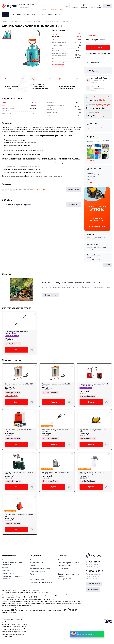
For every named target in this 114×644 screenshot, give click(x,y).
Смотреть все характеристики (62, 62)
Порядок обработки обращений (41, 583)
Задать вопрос (74, 204)
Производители (35, 577)
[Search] (67, 6)
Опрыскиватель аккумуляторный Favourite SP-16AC (19, 473)
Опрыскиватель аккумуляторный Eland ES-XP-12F (19, 385)
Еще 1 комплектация (11, 395)
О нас (13, 14)
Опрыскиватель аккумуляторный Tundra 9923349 (56, 431)
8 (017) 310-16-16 (95, 571)
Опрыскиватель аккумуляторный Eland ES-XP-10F (56, 385)
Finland (38, 21)
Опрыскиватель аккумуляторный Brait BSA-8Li (19, 515)
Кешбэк (33, 566)
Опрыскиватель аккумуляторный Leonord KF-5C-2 (56, 473)
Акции (19, 14)
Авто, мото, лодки (8, 573)
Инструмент (6, 568)
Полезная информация (38, 571)
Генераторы (54, 10)
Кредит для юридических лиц (40, 568)
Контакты (42, 14)
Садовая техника (16, 21)
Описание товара (58, 65)
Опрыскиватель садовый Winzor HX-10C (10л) (18, 431)
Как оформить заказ (37, 580)
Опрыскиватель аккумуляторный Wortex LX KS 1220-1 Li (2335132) (94, 385)
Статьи (50, 14)
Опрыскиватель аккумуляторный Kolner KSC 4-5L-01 (94, 431)
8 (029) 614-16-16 (95, 562)
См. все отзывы (40, 190)
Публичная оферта (64, 568)
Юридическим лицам (65, 566)
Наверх (107, 265)
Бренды (57, 14)
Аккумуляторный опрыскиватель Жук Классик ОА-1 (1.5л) (92, 473)
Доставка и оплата (30, 14)
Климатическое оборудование (12, 576)
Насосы (61, 10)
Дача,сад (5, 21)
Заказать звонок (94, 584)
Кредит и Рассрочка (37, 563)
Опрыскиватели (29, 21)
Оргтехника (6, 579)
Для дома (5, 570)
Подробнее (90, 160)
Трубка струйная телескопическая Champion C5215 (16, 333)
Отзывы (61, 571)
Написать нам (93, 589)
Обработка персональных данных (69, 563)
